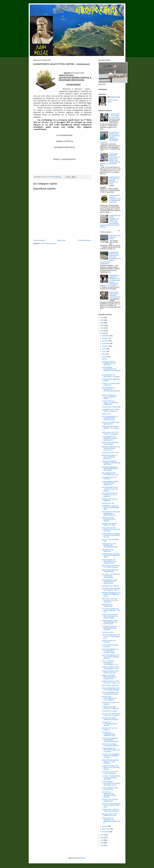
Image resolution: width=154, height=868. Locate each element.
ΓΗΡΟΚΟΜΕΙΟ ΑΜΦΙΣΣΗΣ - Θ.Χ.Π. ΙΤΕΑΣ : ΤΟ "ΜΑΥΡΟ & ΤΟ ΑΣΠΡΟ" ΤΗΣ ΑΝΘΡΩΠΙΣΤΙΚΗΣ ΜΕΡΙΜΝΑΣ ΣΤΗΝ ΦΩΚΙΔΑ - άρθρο (110, 160)
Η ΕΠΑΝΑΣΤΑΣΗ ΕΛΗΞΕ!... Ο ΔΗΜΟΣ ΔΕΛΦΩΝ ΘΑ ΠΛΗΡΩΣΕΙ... (111, 628)
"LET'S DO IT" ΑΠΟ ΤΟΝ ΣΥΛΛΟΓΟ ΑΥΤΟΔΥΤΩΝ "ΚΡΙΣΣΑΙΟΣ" (110, 600)
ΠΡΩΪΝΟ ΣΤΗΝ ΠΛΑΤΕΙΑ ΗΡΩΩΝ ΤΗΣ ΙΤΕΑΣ (109, 524)
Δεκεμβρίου (106, 336)
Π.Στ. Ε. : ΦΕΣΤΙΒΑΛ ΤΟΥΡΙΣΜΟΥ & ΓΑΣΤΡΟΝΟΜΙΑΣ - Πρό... (110, 663)
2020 (102, 328)
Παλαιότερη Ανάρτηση (85, 240)
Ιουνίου (104, 351)
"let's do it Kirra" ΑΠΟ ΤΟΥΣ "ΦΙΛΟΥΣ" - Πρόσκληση (110, 433)
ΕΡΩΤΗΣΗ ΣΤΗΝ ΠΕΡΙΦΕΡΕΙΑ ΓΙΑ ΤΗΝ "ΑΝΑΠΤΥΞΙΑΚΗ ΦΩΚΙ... (111, 805)
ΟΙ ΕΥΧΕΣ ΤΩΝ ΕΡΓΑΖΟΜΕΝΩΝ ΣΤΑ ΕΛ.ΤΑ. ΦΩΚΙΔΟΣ (109, 698)
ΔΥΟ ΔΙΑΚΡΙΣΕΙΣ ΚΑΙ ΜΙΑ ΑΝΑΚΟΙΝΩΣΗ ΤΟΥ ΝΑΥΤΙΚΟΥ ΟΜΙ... (109, 582)
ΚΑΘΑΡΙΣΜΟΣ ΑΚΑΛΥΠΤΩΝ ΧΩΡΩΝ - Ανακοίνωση (110, 410)
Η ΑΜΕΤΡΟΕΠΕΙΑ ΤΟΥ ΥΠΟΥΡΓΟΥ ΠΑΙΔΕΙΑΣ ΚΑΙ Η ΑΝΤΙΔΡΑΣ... (111, 750)
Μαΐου (104, 354)
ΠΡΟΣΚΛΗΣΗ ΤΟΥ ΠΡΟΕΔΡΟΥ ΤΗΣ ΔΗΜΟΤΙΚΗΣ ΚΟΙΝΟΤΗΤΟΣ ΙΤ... (111, 821)
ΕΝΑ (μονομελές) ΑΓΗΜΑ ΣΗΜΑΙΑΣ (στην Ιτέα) (109, 815)
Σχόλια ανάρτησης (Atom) (49, 244)
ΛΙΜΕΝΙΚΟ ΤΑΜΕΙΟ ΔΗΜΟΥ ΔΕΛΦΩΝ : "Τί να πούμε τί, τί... (111, 428)
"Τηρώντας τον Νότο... (108, 632)
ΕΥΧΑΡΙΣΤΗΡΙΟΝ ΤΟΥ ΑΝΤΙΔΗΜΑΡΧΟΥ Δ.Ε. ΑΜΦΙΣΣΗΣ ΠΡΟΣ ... (109, 562)
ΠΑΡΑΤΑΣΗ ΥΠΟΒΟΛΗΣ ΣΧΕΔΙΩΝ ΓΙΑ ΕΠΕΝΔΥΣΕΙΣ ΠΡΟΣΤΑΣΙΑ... (111, 463)
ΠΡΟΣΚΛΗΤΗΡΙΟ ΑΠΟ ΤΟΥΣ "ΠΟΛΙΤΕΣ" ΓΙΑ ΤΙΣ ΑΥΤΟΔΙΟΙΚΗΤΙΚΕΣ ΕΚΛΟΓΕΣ (115, 199)
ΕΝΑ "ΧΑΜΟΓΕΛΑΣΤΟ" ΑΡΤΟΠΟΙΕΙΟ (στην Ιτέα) (110, 474)
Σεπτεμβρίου (106, 344)
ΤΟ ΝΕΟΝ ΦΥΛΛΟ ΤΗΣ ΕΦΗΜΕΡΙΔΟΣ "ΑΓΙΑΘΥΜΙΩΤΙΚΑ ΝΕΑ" (110, 546)
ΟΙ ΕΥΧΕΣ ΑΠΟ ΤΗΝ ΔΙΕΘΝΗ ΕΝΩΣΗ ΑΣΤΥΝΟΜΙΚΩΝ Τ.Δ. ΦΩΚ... (111, 756)
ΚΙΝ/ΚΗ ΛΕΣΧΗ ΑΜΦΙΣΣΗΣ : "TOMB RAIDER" (110, 571)
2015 (102, 840)
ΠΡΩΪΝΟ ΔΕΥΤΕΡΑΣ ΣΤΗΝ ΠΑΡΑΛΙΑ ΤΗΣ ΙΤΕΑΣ (110, 672)
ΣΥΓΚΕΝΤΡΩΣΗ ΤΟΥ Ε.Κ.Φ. (110, 453)
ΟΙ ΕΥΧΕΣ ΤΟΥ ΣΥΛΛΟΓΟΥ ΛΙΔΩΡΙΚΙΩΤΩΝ (110, 800)
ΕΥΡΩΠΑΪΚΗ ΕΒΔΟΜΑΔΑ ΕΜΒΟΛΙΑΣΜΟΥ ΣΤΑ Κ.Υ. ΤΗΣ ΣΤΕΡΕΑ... (110, 469)
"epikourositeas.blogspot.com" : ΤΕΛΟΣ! (115, 237)
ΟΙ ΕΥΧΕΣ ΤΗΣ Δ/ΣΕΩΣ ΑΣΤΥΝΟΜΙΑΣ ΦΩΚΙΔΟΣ (110, 745)
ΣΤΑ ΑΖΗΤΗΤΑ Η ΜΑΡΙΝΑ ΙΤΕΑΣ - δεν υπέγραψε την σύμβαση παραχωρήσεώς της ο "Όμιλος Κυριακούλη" (110, 137)
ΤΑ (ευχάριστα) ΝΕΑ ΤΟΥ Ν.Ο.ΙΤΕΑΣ (109, 478)
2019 (102, 331)
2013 (102, 845)
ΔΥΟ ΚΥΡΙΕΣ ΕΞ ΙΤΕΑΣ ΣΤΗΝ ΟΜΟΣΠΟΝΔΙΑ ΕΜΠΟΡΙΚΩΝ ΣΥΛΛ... (111, 513)
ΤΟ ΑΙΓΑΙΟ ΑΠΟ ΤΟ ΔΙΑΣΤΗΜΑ (111, 407)
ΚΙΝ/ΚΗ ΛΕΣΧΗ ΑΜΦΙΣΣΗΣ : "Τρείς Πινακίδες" (110, 443)
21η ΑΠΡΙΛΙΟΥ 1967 (108, 503)
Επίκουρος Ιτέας (115, 97)
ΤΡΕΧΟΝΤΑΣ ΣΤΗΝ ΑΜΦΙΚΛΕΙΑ (108, 551)
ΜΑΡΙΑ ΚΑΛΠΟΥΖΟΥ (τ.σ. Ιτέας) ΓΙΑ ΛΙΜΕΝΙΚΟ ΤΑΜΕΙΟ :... (110, 397)
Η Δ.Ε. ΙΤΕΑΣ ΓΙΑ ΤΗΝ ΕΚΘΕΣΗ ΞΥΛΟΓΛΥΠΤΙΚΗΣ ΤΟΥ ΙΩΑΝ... (111, 530)
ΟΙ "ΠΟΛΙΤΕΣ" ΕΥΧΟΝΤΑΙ (110, 711)
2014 (102, 843)
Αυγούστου (106, 346)
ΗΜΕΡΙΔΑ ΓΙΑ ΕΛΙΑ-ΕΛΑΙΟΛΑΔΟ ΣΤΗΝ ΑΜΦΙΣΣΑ (108, 519)
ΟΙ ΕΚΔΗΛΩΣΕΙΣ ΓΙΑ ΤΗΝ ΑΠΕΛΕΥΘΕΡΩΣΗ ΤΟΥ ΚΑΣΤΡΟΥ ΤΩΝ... (110, 622)
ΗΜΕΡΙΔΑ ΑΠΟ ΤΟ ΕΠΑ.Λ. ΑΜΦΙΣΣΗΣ (110, 500)
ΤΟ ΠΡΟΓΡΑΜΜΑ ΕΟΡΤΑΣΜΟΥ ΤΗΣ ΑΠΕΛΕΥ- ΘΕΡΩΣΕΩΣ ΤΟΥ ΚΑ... (111, 784)
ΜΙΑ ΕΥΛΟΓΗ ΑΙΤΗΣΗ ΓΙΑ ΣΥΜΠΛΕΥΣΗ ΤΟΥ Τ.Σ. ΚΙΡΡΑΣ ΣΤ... (110, 495)
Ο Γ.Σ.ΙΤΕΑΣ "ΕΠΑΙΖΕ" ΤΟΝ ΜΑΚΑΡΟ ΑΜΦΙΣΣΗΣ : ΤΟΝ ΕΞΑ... (111, 610)
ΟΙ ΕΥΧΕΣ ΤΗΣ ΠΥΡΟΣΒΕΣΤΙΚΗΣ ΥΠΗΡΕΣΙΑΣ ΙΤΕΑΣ (108, 734)
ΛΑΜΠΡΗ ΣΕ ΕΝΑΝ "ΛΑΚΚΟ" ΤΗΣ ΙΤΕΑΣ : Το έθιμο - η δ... (111, 682)
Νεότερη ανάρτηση (39, 240)
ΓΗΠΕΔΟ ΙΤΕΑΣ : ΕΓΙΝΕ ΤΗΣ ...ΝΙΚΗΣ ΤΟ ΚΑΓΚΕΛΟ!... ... (111, 810)
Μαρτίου (105, 826)
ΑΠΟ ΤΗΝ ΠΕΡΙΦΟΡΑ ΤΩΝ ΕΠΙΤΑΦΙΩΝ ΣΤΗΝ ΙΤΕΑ (110, 693)
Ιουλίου (104, 349)
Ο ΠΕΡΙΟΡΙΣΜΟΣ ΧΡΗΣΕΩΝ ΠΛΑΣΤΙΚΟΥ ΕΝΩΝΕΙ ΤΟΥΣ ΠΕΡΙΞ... (111, 556)
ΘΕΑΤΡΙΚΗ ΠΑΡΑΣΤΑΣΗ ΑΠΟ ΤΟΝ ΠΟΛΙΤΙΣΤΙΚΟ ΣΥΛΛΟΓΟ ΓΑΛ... (111, 449)
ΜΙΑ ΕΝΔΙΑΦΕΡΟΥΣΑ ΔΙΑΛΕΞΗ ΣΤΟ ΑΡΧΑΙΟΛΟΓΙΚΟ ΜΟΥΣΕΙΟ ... (111, 390)
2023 (102, 320)
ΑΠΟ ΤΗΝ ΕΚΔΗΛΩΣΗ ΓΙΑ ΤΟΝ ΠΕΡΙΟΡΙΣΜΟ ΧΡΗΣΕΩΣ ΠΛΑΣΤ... (110, 418)
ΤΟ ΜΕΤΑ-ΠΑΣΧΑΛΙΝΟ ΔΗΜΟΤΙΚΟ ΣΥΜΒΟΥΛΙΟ (110, 708)
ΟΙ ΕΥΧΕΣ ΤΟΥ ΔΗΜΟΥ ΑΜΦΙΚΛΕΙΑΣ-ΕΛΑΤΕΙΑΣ (110, 719)
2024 (102, 318)
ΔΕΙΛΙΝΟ (104, 359)
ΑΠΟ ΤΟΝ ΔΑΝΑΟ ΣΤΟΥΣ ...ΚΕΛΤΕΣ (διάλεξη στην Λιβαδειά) (110, 489)
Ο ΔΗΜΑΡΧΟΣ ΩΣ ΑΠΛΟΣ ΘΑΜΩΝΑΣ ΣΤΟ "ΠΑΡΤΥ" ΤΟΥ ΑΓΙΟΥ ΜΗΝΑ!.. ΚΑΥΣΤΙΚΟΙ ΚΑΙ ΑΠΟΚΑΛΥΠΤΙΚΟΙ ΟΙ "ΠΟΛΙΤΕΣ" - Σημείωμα (110, 221)
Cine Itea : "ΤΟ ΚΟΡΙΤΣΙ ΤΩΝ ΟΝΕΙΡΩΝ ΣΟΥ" (110, 423)
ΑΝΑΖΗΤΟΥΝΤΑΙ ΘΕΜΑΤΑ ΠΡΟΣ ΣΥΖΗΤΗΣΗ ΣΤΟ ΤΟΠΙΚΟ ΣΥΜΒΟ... (110, 616)
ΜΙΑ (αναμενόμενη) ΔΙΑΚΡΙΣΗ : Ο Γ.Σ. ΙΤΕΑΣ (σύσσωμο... (111, 567)
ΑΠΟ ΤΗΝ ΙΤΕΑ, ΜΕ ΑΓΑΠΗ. (110, 686)
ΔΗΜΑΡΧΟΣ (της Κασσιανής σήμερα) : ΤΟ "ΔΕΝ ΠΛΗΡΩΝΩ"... (110, 762)
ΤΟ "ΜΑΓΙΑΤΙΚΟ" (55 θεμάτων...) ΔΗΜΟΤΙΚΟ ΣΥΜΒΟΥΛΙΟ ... (110, 403)
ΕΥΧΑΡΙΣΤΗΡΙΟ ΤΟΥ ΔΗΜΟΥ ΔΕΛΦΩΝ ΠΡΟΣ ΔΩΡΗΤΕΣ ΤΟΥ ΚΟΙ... (111, 535)
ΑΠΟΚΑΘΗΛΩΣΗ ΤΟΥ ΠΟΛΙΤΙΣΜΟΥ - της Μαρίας (111, 376)
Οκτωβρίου (106, 341)
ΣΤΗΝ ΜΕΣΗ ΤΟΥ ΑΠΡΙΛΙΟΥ (110, 586)
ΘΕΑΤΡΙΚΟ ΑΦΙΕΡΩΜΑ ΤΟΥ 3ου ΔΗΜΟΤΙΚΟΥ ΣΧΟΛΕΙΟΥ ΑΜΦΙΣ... (110, 651)
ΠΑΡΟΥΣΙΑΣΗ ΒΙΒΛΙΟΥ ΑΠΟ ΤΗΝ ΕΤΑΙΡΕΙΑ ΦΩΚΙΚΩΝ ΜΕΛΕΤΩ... (110, 657)
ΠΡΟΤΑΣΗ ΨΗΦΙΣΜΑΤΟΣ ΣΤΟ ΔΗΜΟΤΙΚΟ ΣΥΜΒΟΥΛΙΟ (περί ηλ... (111, 594)
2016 (102, 838)
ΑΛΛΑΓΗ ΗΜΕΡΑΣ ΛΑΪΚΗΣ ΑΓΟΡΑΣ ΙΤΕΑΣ (110, 789)
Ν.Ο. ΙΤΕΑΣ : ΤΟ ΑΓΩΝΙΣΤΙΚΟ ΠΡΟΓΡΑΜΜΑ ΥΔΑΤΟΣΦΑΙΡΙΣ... (111, 576)
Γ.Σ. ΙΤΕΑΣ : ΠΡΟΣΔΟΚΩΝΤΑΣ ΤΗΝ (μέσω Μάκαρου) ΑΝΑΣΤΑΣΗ (111, 778)
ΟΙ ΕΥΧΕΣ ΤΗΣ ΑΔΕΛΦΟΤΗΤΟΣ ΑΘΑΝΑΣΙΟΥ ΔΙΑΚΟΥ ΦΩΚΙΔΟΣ (109, 794)
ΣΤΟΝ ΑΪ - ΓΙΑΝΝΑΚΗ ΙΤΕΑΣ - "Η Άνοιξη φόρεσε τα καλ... (111, 668)
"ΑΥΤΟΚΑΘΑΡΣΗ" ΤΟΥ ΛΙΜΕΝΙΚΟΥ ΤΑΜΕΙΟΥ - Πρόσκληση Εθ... (110, 438)
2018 (102, 333)
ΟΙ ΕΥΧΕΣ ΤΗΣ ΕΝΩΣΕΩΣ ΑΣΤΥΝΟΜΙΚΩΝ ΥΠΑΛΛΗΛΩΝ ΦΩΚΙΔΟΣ (110, 740)
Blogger (83, 858)
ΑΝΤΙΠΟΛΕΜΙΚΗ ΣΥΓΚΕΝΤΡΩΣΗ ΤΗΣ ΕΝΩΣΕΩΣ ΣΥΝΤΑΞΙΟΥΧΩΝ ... (111, 370)
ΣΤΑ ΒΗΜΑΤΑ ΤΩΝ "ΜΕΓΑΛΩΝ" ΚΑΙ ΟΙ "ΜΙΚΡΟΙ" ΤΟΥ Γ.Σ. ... (111, 589)
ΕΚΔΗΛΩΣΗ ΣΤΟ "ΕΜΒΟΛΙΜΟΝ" (107, 605)
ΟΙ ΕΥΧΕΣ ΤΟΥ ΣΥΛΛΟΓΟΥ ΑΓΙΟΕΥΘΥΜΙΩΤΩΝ (110, 773)
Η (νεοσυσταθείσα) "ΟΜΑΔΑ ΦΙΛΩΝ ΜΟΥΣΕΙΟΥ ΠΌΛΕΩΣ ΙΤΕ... (110, 483)
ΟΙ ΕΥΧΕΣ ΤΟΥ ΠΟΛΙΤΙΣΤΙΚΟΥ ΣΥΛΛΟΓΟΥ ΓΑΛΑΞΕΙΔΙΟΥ (111, 714)
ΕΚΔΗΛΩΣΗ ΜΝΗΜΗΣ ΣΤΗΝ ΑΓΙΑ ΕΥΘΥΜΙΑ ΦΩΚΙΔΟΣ (111, 689)
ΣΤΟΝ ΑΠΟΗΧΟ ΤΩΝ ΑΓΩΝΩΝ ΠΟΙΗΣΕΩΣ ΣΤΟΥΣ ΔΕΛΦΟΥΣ (115, 295)
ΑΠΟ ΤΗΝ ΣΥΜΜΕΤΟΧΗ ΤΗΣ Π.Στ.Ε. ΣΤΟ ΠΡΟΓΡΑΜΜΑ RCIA (111, 637)
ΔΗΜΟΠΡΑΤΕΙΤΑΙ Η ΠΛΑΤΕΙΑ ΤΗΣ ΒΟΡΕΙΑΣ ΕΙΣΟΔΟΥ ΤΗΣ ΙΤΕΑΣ (115, 181)
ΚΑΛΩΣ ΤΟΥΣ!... (107, 414)
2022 (102, 323)
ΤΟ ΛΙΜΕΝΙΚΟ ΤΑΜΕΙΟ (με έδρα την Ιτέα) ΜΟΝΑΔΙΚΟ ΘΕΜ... (111, 508)
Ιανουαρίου (106, 832)
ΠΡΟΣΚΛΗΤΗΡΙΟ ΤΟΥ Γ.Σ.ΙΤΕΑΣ (109, 642)
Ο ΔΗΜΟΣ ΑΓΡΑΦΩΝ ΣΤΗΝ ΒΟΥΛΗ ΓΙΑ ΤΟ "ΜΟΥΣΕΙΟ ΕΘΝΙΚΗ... (111, 768)
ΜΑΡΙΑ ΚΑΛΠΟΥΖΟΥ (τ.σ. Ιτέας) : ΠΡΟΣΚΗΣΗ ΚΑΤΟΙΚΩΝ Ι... (110, 457)
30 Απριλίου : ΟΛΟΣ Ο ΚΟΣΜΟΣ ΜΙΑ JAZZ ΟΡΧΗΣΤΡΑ (109, 363)
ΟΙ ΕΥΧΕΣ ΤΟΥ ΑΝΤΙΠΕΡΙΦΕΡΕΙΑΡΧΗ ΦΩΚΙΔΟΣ (110, 724)
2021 (102, 325)
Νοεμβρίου (105, 338)
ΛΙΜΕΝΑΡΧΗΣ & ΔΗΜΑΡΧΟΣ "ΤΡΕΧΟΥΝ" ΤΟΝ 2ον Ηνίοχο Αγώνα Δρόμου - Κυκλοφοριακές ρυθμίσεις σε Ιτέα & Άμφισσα (110, 280)
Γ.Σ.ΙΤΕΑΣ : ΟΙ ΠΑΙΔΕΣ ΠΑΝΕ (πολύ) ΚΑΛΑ (111, 384)
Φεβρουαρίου (106, 829)
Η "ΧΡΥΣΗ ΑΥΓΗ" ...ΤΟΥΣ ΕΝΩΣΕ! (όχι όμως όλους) (115, 116)
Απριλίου (105, 357)
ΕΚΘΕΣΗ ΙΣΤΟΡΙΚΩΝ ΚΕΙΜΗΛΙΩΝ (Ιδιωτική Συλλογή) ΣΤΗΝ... (109, 677)
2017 (102, 835)
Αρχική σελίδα (61, 240)
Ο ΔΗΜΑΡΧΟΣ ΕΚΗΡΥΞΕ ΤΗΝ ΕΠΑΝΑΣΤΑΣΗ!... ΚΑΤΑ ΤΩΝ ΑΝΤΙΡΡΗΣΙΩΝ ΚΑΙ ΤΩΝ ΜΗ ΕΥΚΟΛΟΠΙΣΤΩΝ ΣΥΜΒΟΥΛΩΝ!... (111, 258)
